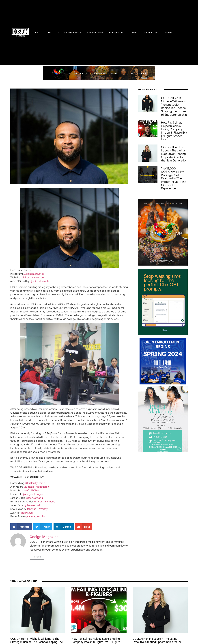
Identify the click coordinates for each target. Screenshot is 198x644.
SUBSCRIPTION (151, 32)
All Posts (37, 557)
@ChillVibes (32, 490)
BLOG (50, 32)
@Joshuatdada (34, 498)
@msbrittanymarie (44, 501)
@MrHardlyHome (35, 483)
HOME (38, 32)
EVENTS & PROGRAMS (70, 32)
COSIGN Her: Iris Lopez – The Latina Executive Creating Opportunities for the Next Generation (174, 154)
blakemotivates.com (34, 277)
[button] (21, 527)
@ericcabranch (40, 281)
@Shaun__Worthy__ (39, 509)
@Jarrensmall (32, 505)
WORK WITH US (117, 32)
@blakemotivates (34, 274)
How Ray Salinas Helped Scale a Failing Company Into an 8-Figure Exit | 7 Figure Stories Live (174, 131)
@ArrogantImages (33, 494)
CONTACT (169, 32)
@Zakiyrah (27, 513)
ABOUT (135, 32)
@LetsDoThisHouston (36, 487)
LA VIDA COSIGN (95, 32)
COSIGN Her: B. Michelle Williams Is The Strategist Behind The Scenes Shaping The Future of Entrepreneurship (174, 106)
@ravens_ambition (36, 516)
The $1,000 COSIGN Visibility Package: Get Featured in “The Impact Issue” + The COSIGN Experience (174, 178)
